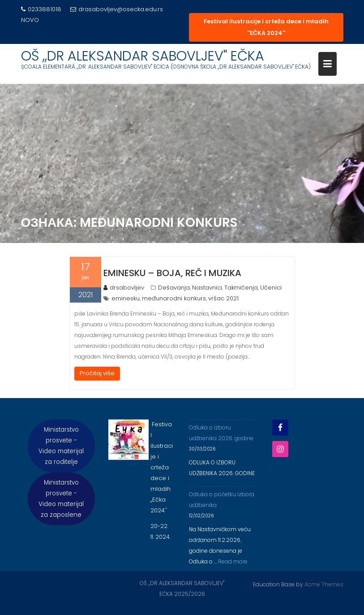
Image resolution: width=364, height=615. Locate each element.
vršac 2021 (223, 298)
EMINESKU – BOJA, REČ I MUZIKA (172, 273)
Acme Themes (324, 583)
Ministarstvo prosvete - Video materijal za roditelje (61, 450)
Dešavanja (174, 288)
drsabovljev (124, 288)
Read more (233, 565)
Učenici (271, 288)
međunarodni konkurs (174, 298)
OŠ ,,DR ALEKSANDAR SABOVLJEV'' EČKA (143, 56)
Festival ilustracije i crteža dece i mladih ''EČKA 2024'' (266, 27)
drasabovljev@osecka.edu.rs (117, 9)
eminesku (126, 298)
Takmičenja (241, 288)
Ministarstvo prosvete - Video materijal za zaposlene (61, 503)
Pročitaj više (97, 373)
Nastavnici (207, 288)
